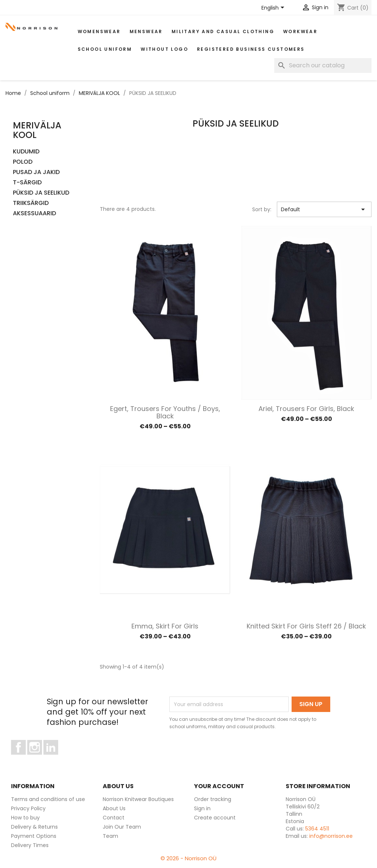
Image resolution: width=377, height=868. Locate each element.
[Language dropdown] (274, 8)
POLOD (23, 162)
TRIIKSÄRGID (31, 203)
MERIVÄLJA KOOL (37, 130)
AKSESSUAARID (34, 214)
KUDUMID (26, 152)
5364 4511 (317, 829)
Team (110, 836)
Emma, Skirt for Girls (165, 626)
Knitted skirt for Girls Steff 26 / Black (306, 626)
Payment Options (34, 836)
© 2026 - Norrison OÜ (188, 858)
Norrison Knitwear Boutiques (138, 799)
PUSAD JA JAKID (36, 172)
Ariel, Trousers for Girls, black (306, 409)
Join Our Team (122, 827)
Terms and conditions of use (48, 799)
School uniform (105, 49)
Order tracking (213, 799)
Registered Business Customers (251, 49)
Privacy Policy (28, 808)
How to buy (25, 818)
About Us (114, 808)
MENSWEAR (146, 31)
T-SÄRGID (27, 183)
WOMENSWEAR (99, 31)
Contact (114, 818)
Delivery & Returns (34, 827)
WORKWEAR (300, 31)
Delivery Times (30, 845)
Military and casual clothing (223, 31)
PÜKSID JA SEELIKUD (41, 193)
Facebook (26, 758)
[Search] (323, 65)
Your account (219, 786)
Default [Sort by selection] (324, 209)
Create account (215, 818)
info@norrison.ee (331, 836)
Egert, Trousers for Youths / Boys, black (165, 412)
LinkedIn (55, 758)
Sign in (202, 808)
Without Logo (164, 49)
